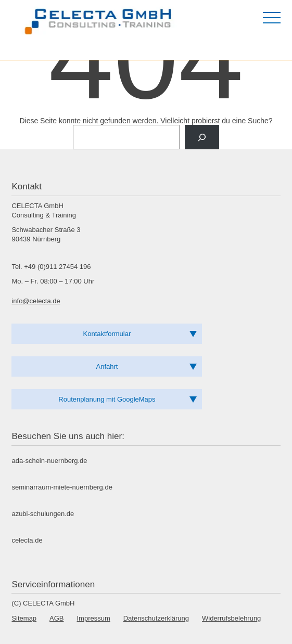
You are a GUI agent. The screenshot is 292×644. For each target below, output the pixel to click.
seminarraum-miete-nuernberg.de (62, 487)
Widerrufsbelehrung (231, 618)
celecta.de (27, 540)
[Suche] (202, 137)
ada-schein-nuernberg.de (49, 461)
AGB (56, 618)
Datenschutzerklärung (156, 618)
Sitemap (24, 618)
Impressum (94, 618)
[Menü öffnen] (272, 18)
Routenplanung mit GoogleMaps (107, 399)
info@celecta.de (36, 301)
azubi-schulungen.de (43, 514)
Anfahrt (107, 366)
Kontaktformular (107, 334)
